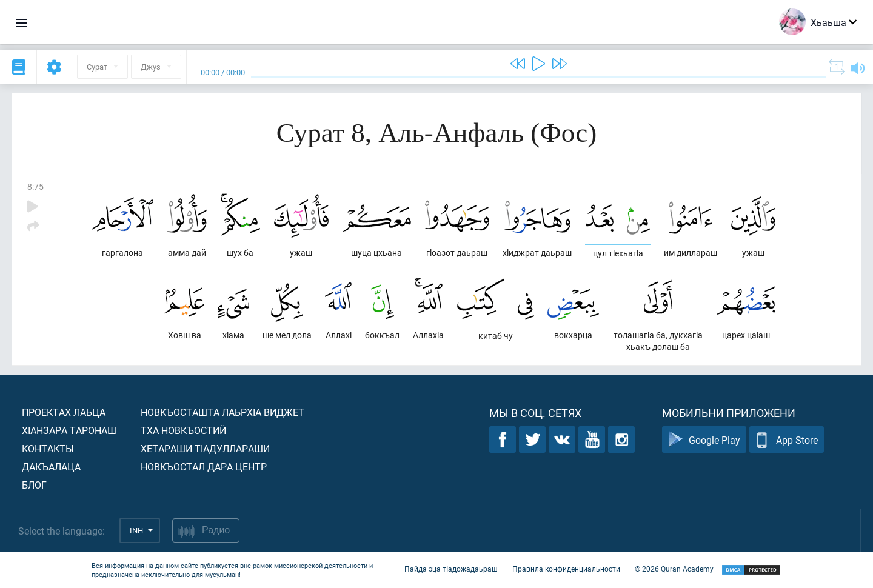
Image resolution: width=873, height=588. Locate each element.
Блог (34, 485)
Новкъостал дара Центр (204, 466)
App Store (787, 440)
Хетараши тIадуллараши (205, 448)
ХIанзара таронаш (69, 430)
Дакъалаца (51, 466)
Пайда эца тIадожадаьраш (451, 569)
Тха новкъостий (183, 430)
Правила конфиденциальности (566, 569)
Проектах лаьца (64, 412)
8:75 (35, 186)
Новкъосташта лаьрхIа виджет (222, 412)
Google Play (704, 440)
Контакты (48, 448)
